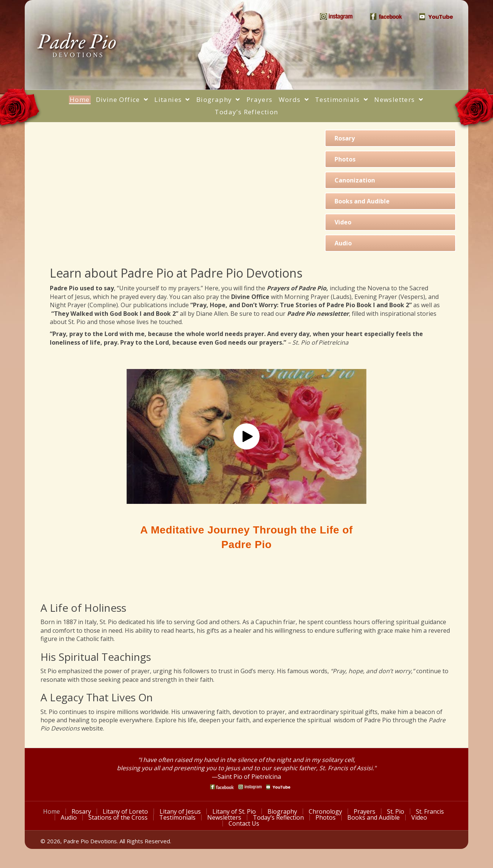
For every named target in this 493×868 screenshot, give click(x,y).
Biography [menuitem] (282, 811)
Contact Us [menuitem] (244, 823)
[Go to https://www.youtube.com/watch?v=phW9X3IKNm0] (278, 787)
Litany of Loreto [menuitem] (125, 811)
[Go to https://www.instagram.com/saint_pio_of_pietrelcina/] (250, 787)
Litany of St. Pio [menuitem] (234, 811)
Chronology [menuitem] (325, 811)
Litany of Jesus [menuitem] (180, 811)
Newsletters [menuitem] (224, 817)
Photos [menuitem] (326, 817)
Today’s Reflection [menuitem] (278, 817)
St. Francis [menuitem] (430, 811)
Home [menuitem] (52, 811)
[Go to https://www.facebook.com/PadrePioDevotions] (222, 787)
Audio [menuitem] (69, 817)
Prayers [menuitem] (365, 811)
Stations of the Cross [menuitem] (118, 817)
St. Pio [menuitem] (396, 811)
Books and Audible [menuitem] (373, 817)
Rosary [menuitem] (81, 811)
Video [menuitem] (419, 817)
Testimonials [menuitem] (177, 817)
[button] (246, 436)
